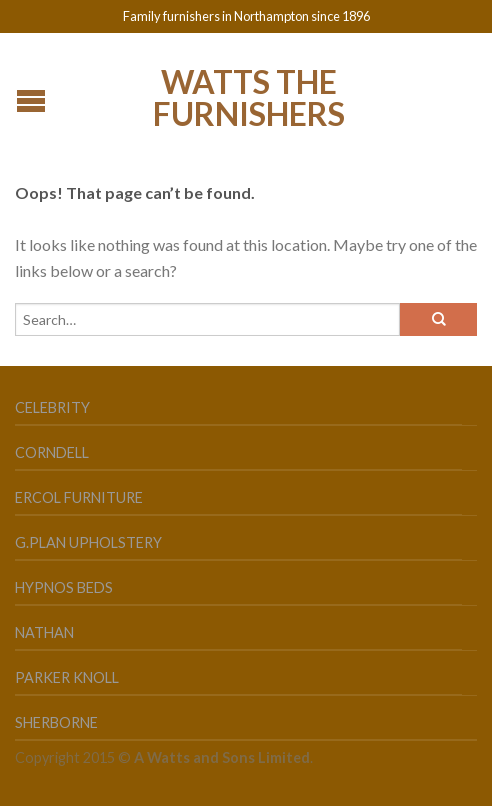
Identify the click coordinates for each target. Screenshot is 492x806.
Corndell (52, 452)
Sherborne (56, 722)
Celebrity (52, 407)
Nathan (44, 632)
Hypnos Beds (64, 587)
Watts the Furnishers (249, 96)
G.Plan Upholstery (88, 542)
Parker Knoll (67, 677)
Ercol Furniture (79, 497)
